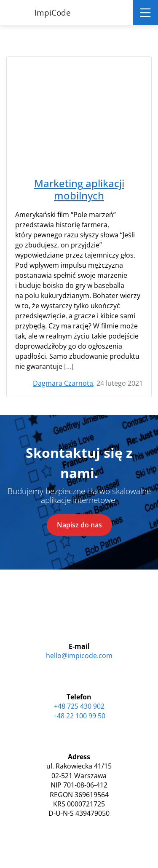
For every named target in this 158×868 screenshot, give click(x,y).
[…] (69, 366)
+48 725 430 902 (79, 706)
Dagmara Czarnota (63, 383)
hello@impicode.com (79, 656)
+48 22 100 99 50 (79, 716)
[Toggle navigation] (145, 13)
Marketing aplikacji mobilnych (79, 190)
